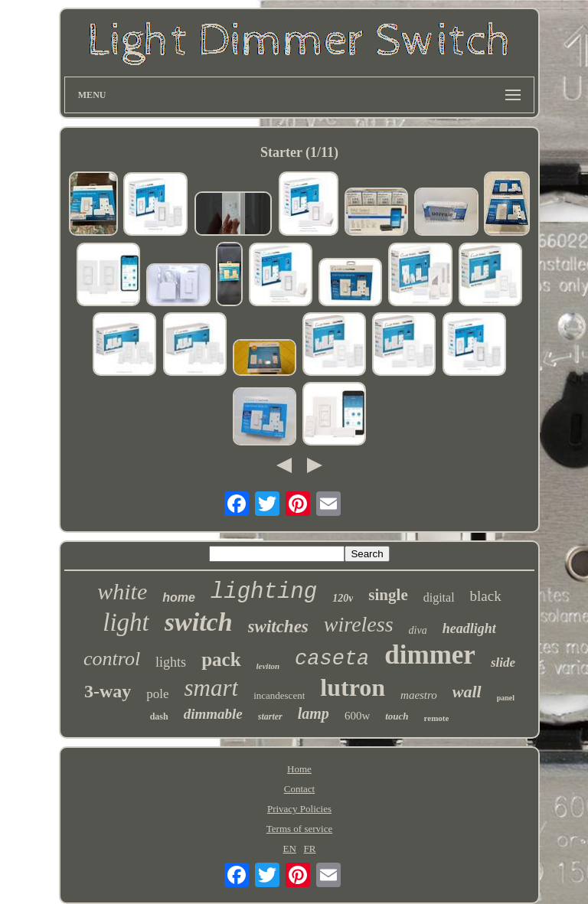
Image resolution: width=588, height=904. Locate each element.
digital (439, 597)
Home (299, 769)
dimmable (213, 714)
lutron (353, 687)
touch (397, 716)
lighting (264, 592)
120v (343, 598)
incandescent (279, 695)
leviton (268, 666)
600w (357, 716)
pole (157, 694)
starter (270, 716)
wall (467, 692)
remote (437, 718)
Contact (299, 789)
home (179, 597)
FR (310, 849)
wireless (359, 624)
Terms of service (299, 829)
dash (159, 716)
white (122, 591)
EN (289, 849)
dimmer (430, 655)
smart (212, 688)
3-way (108, 691)
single (388, 595)
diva (418, 630)
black (486, 596)
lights (171, 662)
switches (278, 627)
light (126, 622)
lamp (314, 713)
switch (199, 622)
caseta (332, 659)
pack (221, 659)
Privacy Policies (299, 809)
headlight (469, 628)
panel (506, 698)
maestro (419, 695)
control (112, 659)
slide (503, 662)
